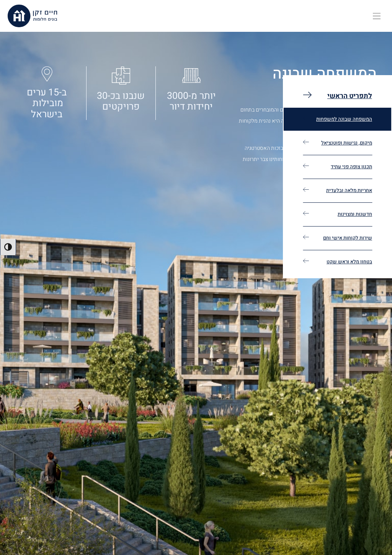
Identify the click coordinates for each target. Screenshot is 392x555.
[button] (377, 16)
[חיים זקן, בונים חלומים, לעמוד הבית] (33, 16)
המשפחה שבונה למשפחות (344, 119)
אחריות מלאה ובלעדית (349, 190)
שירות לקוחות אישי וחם (348, 238)
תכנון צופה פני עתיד (351, 167)
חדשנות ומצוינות (355, 214)
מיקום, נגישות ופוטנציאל (347, 143)
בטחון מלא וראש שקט (349, 262)
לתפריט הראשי (350, 96)
